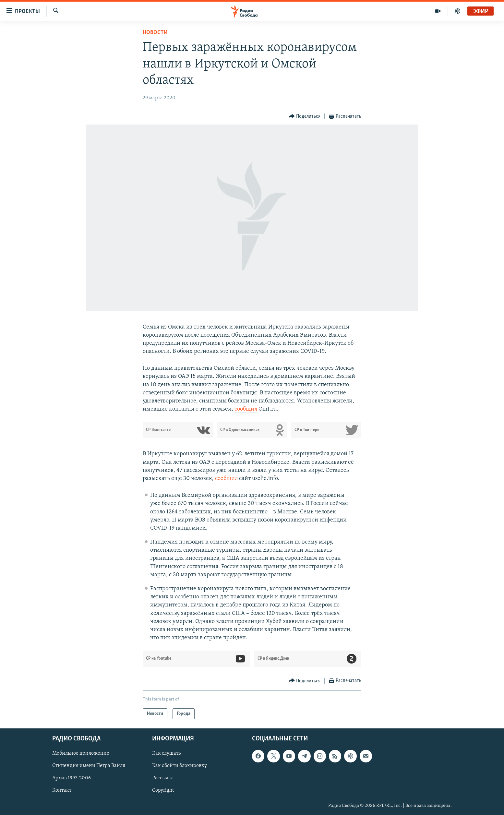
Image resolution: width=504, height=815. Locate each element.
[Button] (305, 117)
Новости (155, 33)
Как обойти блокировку (180, 766)
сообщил (246, 409)
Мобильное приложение (81, 754)
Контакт (62, 791)
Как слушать (166, 754)
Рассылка (163, 778)
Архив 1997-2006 (72, 778)
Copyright (163, 791)
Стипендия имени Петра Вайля (89, 766)
